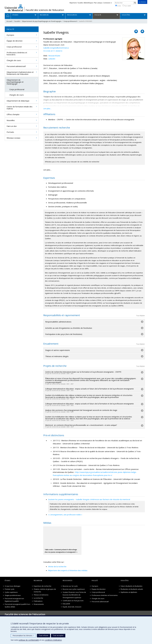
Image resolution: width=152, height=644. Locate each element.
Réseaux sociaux (13, 138)
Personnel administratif (16, 66)
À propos (10, 35)
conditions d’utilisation (53, 640)
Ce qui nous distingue (13, 586)
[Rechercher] (135, 3)
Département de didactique (18, 101)
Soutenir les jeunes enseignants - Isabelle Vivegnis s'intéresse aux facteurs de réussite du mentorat (89, 499)
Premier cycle (10, 589)
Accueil (9, 21)
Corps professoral (70, 21)
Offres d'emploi (13, 114)
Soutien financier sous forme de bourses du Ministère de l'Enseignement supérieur (74, 595)
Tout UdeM (127, 6)
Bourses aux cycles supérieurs (74, 589)
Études (8, 580)
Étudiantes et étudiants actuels (132, 589)
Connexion (107, 3)
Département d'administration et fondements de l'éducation (20, 73)
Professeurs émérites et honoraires (17, 54)
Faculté (17, 21)
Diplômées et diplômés (129, 592)
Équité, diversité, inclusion (72, 607)
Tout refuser (44, 635)
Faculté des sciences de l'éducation (45, 10)
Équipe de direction (15, 41)
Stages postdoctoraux (13, 595)
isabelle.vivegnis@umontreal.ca (56, 48)
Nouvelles (11, 120)
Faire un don (12, 126)
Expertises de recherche (43, 586)
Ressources (68, 580)
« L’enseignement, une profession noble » (65, 515)
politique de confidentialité (29, 640)
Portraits (10, 132)
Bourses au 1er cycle (70, 586)
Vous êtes (125, 580)
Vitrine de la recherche (57, 566)
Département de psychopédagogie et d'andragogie (42, 21)
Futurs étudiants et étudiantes (132, 586)
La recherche (38, 598)
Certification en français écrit (73, 601)
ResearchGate (54, 56)
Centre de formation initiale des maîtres (20, 108)
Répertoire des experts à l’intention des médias (68, 570)
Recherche (38, 580)
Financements (39, 604)
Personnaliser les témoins (23, 636)
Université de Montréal (14, 8)
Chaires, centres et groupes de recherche (45, 590)
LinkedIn (52, 59)
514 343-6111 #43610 (53, 51)
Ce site (118, 6)
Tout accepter (58, 635)
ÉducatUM (66, 604)
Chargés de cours (14, 60)
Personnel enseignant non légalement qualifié (14, 600)
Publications (38, 601)
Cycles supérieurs (11, 592)
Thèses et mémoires (41, 595)
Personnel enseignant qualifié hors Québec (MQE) (18, 605)
